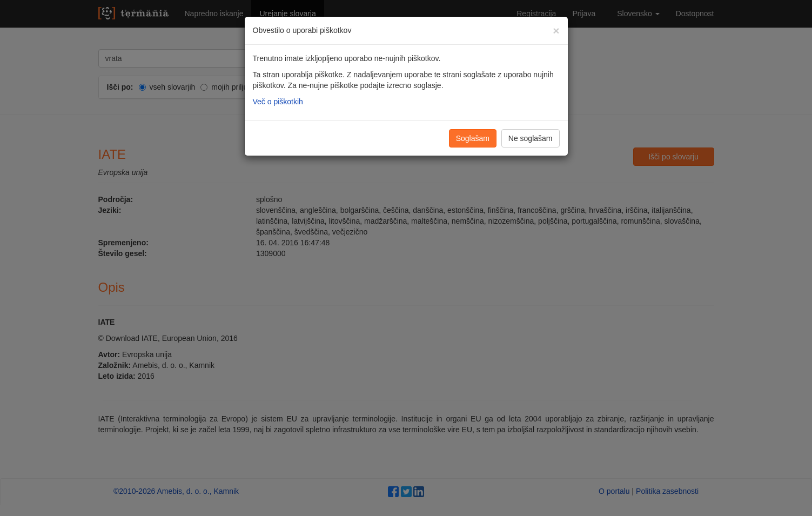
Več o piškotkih (278, 102)
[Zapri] (556, 31)
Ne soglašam (531, 138)
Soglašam (473, 138)
